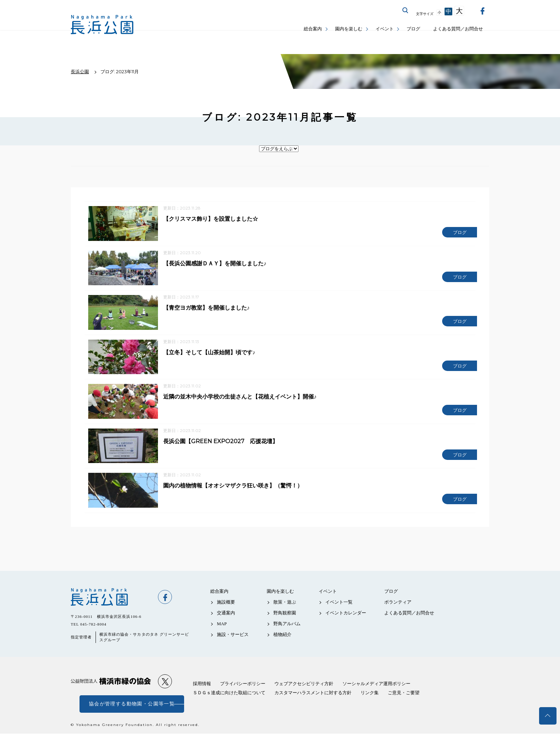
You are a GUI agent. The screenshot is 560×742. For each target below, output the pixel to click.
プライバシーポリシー (243, 692)
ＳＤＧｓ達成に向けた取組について (229, 701)
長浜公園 (111, 605)
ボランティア (398, 610)
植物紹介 (282, 643)
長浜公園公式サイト (102, 25)
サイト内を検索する (406, 10)
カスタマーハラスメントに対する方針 (313, 701)
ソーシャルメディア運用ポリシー (376, 692)
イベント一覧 (339, 610)
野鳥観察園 (285, 621)
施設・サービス (233, 643)
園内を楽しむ (349, 29)
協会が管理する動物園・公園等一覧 (132, 712)
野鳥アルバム (287, 632)
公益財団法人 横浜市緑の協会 (111, 690)
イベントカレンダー (346, 621)
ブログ (413, 29)
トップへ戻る (548, 716)
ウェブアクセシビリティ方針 (304, 692)
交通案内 (226, 621)
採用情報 (202, 692)
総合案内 (313, 29)
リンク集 (370, 701)
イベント (385, 29)
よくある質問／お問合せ (458, 29)
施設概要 (226, 610)
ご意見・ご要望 (404, 701)
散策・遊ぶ (285, 610)
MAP (222, 632)
